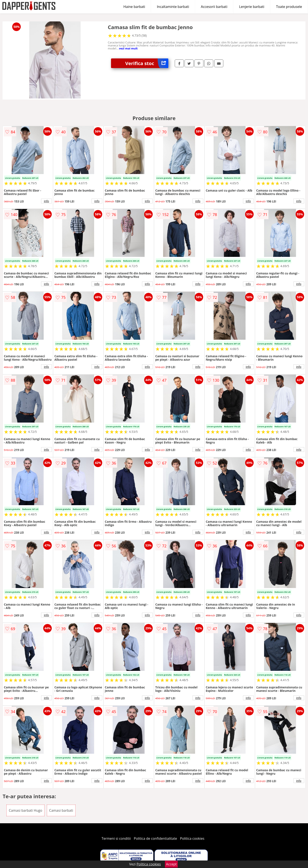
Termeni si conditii (116, 838)
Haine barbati (134, 7)
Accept (171, 864)
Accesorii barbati (214, 7)
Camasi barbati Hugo (25, 810)
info (46, 201)
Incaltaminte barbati (173, 7)
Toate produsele (289, 7)
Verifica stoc (147, 63)
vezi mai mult (128, 48)
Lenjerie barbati (252, 7)
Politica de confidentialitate (155, 838)
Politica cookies (192, 838)
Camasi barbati (61, 810)
